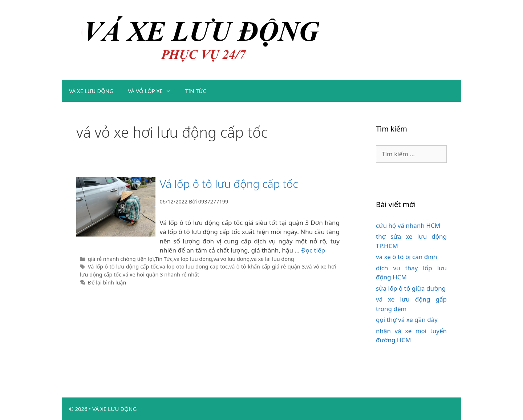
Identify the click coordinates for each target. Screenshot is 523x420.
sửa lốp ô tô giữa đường (411, 288)
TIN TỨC (196, 91)
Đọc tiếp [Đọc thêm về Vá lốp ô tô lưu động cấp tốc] (313, 250)
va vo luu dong (232, 259)
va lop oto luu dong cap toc (194, 266)
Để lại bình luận (107, 282)
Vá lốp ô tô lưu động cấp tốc (229, 184)
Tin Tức (163, 259)
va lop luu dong (193, 259)
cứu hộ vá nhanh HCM (408, 225)
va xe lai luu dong (272, 259)
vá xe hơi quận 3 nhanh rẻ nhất (161, 274)
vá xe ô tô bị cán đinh (407, 257)
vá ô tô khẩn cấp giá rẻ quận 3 (267, 266)
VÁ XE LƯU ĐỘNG (91, 91)
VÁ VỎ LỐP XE (153, 91)
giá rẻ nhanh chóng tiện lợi (121, 259)
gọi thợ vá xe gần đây (407, 320)
